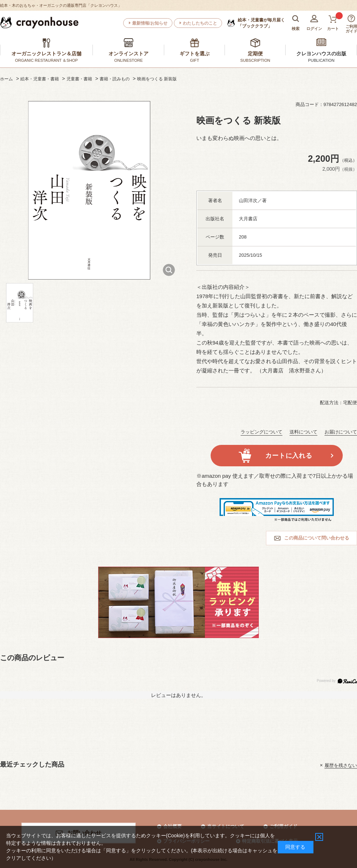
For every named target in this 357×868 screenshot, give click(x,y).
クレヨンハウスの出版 (321, 54)
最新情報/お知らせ (150, 23)
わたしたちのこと (200, 23)
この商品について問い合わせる (317, 538)
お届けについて (341, 432)
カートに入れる (289, 456)
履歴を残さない (341, 765)
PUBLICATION (321, 60)
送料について (303, 432)
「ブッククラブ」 (261, 23)
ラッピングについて (262, 432)
